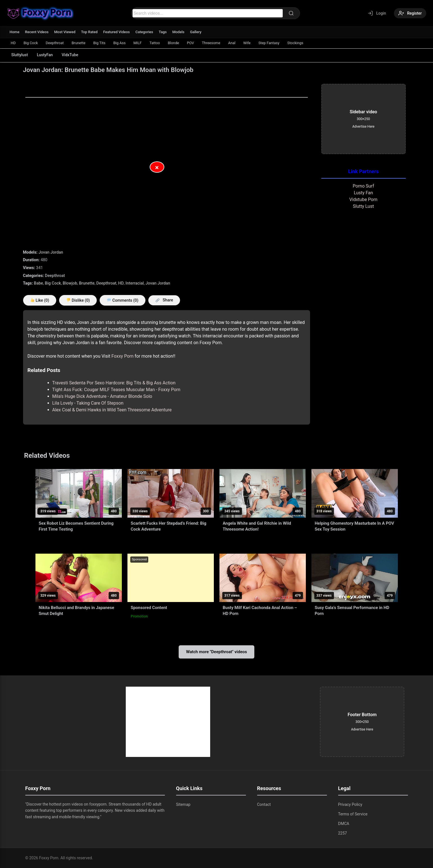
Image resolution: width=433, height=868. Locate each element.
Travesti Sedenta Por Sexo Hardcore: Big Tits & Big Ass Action (114, 383)
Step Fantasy (269, 43)
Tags (163, 32)
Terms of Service (353, 814)
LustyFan (45, 55)
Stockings (296, 43)
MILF (138, 43)
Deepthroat (55, 43)
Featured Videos (117, 32)
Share (164, 300)
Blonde (174, 43)
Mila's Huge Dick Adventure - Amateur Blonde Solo (102, 396)
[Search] (291, 13)
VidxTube (70, 55)
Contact (264, 804)
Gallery (196, 32)
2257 (343, 833)
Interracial (135, 283)
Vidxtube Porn (364, 199)
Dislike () (78, 300)
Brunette (79, 43)
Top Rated (89, 32)
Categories (144, 32)
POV (191, 43)
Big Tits (99, 43)
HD (13, 43)
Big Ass (120, 43)
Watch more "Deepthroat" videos (216, 652)
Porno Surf (364, 186)
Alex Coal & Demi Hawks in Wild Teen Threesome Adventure (112, 410)
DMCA (344, 824)
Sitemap (183, 804)
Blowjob (70, 283)
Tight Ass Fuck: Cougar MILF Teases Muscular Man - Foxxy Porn (116, 390)
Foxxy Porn (122, 356)
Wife (247, 43)
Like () (40, 300)
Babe (38, 283)
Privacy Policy (350, 804)
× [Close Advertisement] (157, 168)
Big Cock (31, 43)
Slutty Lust (363, 206)
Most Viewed (65, 32)
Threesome (211, 43)
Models (179, 32)
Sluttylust (20, 55)
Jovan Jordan (51, 252)
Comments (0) (123, 300)
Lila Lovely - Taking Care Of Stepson (88, 403)
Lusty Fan (363, 193)
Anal (232, 43)
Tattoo (155, 43)
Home (14, 32)
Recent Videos (37, 32)
